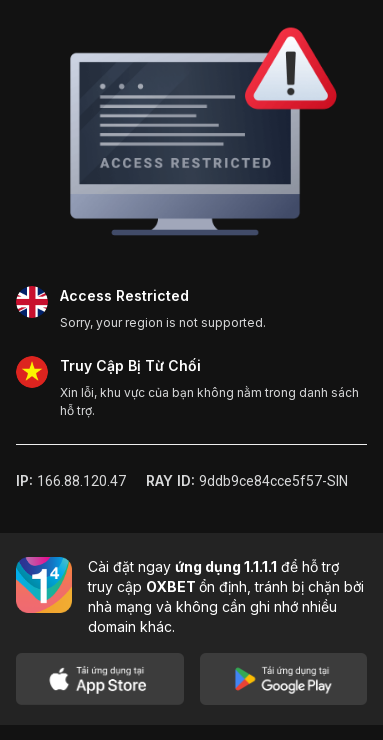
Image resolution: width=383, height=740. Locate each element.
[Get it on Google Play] (284, 679)
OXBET (172, 586)
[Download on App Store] (100, 679)
